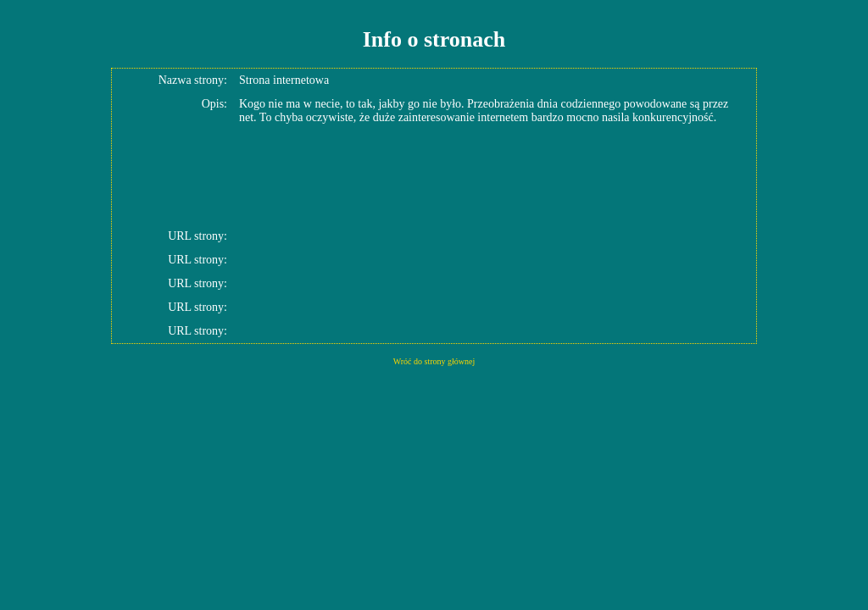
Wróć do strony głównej (434, 361)
